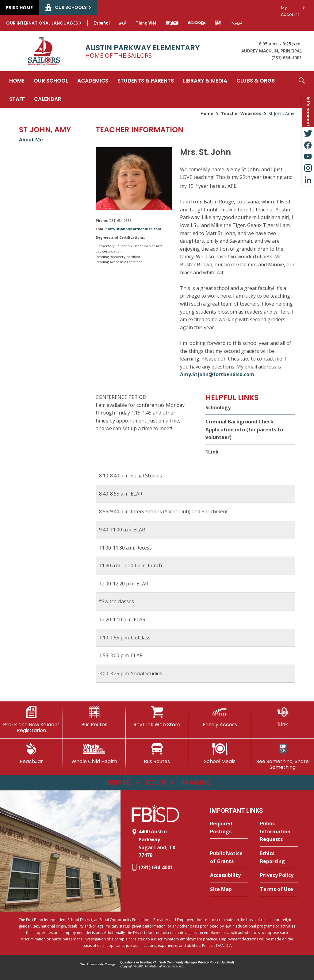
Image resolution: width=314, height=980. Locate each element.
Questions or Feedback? (138, 962)
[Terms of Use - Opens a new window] (279, 889)
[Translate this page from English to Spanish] (102, 23)
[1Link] (283, 717)
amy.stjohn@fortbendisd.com (134, 229)
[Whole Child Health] (94, 754)
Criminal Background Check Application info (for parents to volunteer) (244, 429)
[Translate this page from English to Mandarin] (172, 23)
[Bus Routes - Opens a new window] (157, 754)
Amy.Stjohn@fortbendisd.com (217, 374)
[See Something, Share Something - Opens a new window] (283, 756)
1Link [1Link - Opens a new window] (212, 452)
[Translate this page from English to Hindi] (218, 23)
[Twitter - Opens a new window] (308, 133)
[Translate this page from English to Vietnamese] (146, 23)
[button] (302, 90)
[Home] (17, 80)
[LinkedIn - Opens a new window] (308, 180)
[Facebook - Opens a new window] (308, 145)
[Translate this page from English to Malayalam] (197, 22)
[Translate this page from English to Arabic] (237, 22)
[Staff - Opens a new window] (17, 99)
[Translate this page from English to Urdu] (123, 22)
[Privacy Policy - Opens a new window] (279, 875)
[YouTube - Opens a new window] (308, 156)
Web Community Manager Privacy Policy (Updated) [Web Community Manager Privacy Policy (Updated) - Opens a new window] (197, 962)
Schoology (218, 407)
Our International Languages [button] (42, 23)
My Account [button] (290, 9)
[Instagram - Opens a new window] (308, 168)
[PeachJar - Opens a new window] (31, 754)
